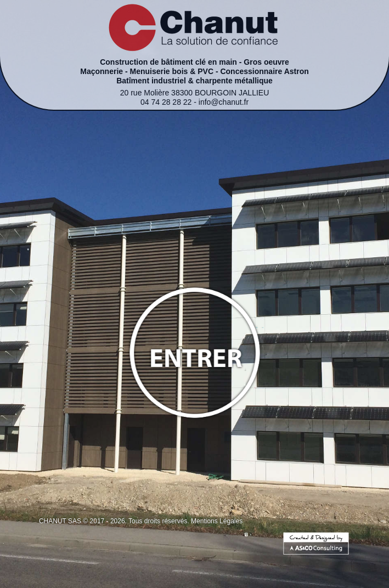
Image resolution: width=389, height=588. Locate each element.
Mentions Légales (217, 521)
